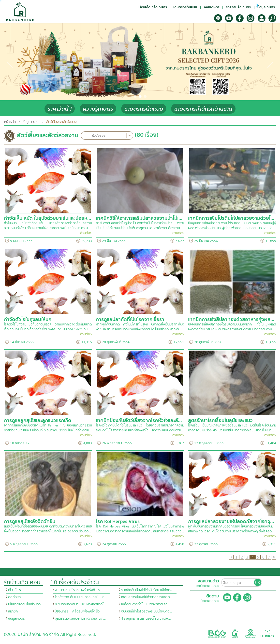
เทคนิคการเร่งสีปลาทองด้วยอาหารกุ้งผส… (231, 319)
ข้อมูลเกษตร (31, 122)
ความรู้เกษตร (98, 109)
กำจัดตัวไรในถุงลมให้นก (28, 319)
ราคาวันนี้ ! (60, 109)
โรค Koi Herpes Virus (118, 521)
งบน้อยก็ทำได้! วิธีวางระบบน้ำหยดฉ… (147, 611)
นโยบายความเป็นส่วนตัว (24, 604)
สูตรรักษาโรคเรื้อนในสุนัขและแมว (220, 420)
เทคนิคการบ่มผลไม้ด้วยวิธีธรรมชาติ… (147, 597)
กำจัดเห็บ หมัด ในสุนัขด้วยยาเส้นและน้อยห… (48, 218)
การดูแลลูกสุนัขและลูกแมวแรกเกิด (38, 420)
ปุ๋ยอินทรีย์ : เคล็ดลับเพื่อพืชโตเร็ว (77, 611)
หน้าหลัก (10, 122)
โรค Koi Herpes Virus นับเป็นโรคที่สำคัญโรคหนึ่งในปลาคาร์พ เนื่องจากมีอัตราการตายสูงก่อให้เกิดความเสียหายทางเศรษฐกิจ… (140, 529)
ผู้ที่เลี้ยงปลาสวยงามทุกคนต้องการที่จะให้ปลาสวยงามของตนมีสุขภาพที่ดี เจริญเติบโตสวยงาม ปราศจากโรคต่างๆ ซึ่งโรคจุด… (231, 529)
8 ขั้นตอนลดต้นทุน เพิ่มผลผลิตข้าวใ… (80, 604)
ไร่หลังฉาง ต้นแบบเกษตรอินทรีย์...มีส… (81, 597)
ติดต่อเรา (15, 597)
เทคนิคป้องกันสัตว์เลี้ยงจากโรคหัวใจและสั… (139, 420)
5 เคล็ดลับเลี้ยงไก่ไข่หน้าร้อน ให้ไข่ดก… (147, 590)
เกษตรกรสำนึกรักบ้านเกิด (203, 109)
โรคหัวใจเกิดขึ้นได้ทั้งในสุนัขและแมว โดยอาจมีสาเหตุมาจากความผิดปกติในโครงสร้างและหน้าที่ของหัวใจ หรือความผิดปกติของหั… (140, 428)
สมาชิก (13, 611)
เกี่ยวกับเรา (15, 590)
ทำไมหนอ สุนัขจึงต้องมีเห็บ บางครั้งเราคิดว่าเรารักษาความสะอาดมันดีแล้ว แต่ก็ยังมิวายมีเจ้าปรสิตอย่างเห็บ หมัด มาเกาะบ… (48, 226)
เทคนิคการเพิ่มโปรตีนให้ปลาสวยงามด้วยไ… (231, 218)
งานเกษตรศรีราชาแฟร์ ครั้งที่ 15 (77, 590)
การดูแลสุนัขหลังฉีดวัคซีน (30, 521)
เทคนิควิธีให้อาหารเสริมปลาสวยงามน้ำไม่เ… (139, 218)
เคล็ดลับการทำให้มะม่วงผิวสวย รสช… (147, 604)
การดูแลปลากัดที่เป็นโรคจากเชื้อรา (130, 319)
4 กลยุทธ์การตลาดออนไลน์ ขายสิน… (146, 619)
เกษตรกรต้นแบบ (144, 109)
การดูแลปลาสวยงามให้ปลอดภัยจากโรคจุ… (231, 521)
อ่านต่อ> (86, 233)
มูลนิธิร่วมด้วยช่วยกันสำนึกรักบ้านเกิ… (80, 619)
